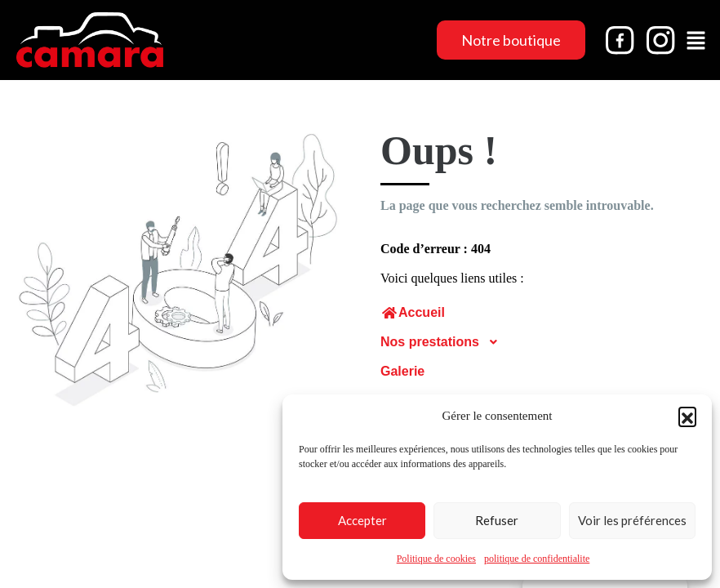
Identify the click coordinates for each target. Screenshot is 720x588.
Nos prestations (444, 342)
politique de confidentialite (537, 559)
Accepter (362, 520)
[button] (687, 416)
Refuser (497, 520)
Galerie (402, 371)
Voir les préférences (632, 520)
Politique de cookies (436, 559)
